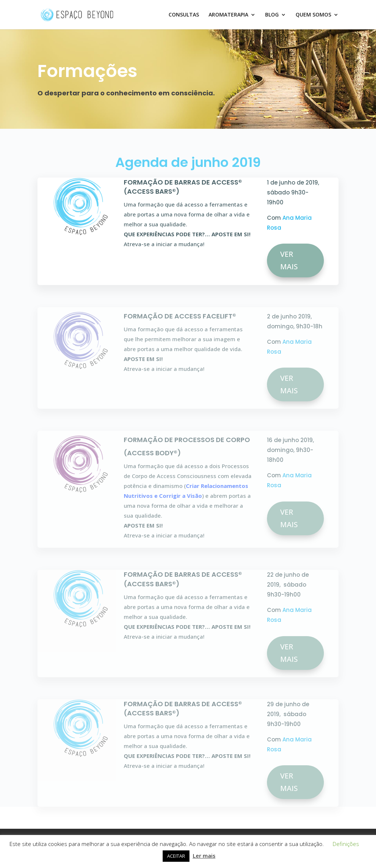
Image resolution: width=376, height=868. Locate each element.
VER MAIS (289, 260)
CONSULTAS (184, 15)
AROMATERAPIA (228, 15)
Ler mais (204, 856)
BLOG (272, 15)
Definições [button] (346, 844)
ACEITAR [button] (176, 856)
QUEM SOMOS (313, 15)
